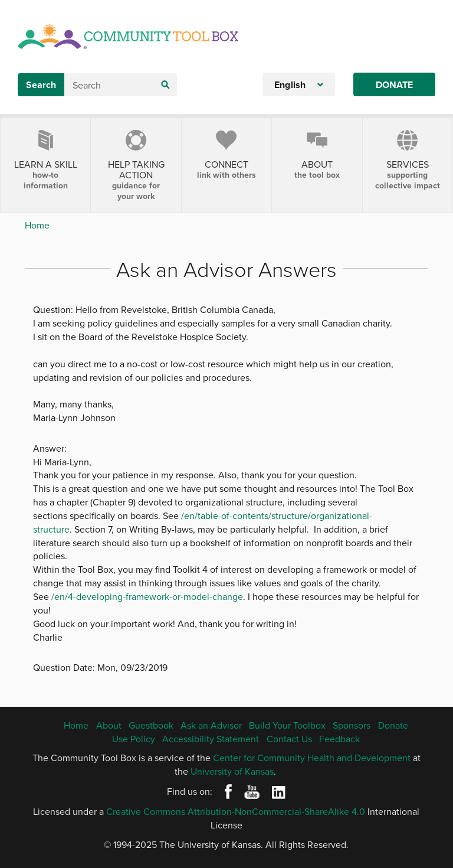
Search (41, 85)
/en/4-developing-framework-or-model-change (147, 596)
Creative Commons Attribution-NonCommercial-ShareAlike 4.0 (236, 811)
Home (37, 225)
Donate (394, 85)
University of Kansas (232, 771)
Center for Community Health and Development (312, 758)
